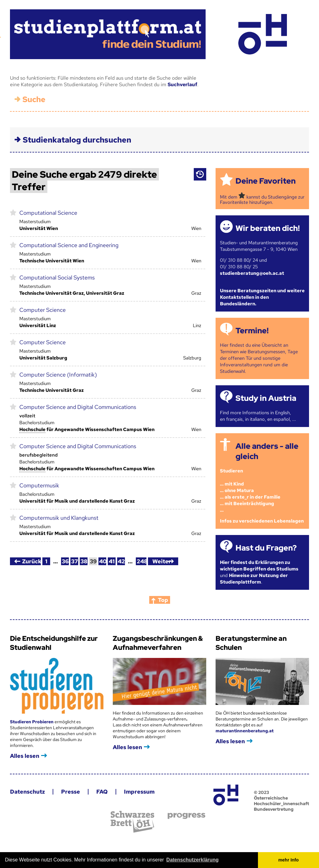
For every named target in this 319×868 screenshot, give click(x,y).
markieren (13, 212)
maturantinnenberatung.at (245, 731)
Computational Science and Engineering (69, 245)
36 (65, 561)
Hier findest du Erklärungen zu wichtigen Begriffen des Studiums (259, 566)
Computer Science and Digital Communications (78, 407)
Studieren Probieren (32, 722)
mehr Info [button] (288, 860)
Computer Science (43, 310)
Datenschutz (27, 792)
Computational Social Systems (57, 277)
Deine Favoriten (266, 181)
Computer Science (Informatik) (58, 375)
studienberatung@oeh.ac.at (252, 273)
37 (74, 561)
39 (93, 561)
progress (186, 816)
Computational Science (48, 213)
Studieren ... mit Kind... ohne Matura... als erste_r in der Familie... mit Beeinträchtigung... (250, 490)
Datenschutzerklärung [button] (193, 860)
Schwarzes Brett (132, 822)
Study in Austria (266, 398)
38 (84, 561)
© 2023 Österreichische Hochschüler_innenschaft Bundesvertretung (281, 801)
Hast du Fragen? (266, 548)
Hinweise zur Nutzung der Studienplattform (254, 579)
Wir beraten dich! (268, 228)
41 (112, 561)
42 (121, 561)
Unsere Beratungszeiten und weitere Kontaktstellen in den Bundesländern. (262, 297)
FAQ (102, 792)
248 (142, 561)
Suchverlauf (182, 84)
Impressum (139, 792)
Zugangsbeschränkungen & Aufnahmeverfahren (158, 643)
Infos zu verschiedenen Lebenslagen (262, 521)
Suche (34, 99)
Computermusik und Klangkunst (59, 518)
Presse (71, 792)
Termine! (252, 331)
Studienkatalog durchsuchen (77, 140)
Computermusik (39, 485)
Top (163, 600)
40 (103, 561)
